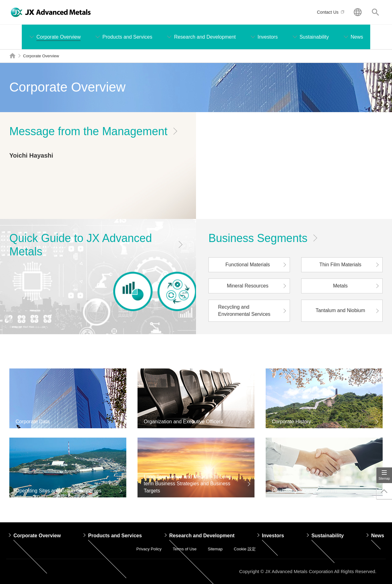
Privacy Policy (149, 549)
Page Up (384, 491)
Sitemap (384, 479)
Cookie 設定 (245, 549)
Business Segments (258, 238)
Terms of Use (185, 549)
